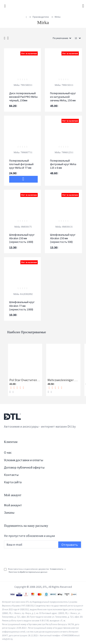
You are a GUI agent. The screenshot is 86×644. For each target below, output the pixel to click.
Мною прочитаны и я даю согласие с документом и (35, 571)
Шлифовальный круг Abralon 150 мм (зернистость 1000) (22, 238)
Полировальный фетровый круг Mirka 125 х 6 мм (63, 164)
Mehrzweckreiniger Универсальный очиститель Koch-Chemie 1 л (63, 380)
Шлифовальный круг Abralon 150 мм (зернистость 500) (63, 238)
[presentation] (34, 557)
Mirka (16, 85)
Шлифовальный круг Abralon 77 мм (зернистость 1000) (22, 306)
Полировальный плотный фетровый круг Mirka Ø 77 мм (21, 164)
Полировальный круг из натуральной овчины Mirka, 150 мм (63, 97)
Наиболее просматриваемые (27, 332)
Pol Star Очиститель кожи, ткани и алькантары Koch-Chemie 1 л (25, 380)
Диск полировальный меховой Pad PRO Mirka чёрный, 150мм (23, 97)
